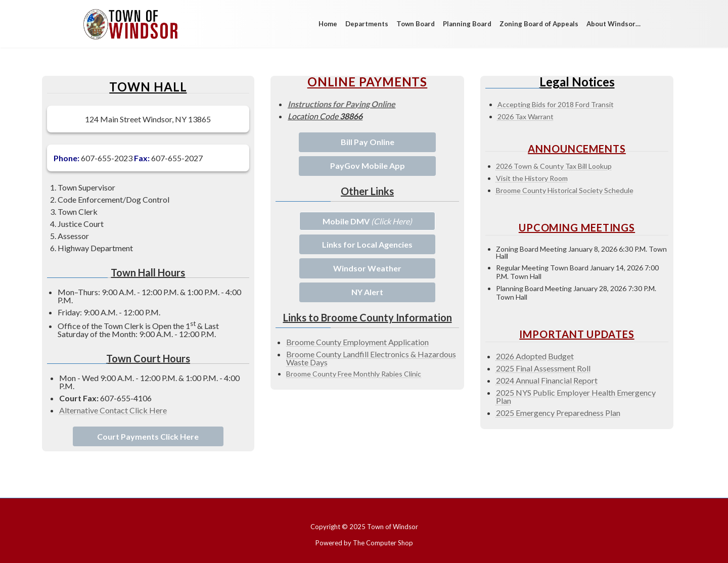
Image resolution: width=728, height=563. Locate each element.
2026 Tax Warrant (526, 116)
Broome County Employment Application (357, 342)
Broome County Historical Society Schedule (565, 190)
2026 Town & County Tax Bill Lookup (554, 166)
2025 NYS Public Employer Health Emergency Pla (576, 396)
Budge (559, 356)
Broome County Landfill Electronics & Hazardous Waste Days (371, 358)
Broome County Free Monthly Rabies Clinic (354, 374)
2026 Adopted (521, 356)
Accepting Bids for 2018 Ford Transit (556, 104)
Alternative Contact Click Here (113, 410)
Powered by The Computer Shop (364, 543)
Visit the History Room (532, 178)
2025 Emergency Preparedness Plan (558, 413)
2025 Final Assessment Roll (543, 368)
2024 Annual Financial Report (547, 380)
